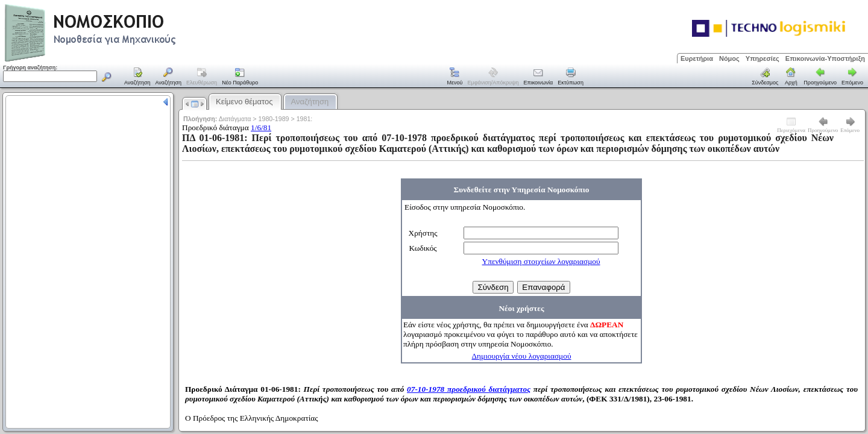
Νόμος (729, 58)
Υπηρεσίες (763, 58)
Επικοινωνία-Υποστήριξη (825, 58)
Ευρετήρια (697, 58)
